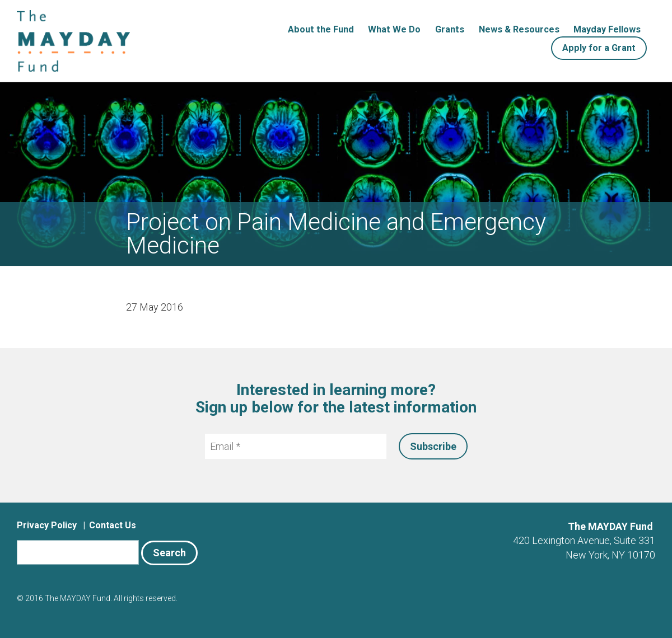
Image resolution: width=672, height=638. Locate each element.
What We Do (394, 29)
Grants (450, 29)
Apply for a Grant (599, 48)
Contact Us (113, 525)
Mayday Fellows (607, 29)
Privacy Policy (47, 525)
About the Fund (321, 29)
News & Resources (519, 29)
